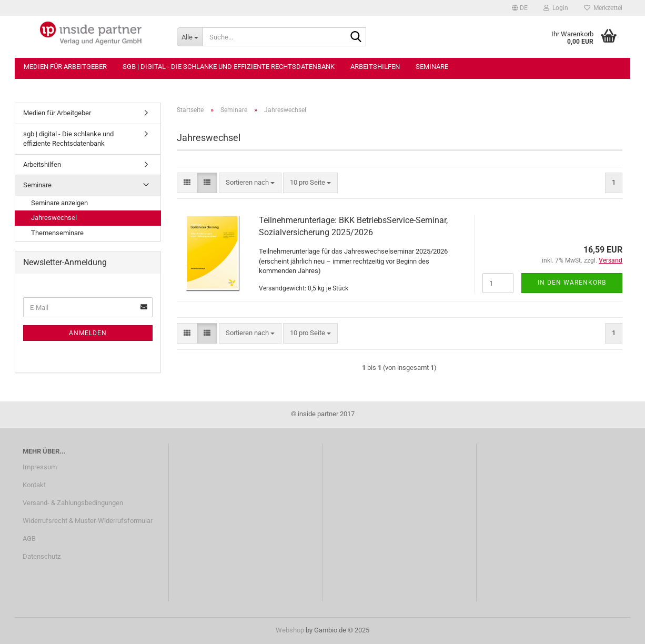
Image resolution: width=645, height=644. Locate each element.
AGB (29, 539)
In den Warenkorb (572, 283)
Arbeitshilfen (375, 67)
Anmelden (88, 333)
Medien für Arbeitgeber (65, 67)
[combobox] (250, 183)
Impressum (40, 467)
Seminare (432, 67)
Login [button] (556, 8)
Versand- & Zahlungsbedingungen (73, 503)
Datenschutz (42, 556)
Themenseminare (57, 233)
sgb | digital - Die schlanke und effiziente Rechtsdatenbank (229, 67)
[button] (520, 8)
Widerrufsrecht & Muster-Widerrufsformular (88, 521)
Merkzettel (603, 8)
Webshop (290, 630)
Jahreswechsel (54, 218)
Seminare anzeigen (59, 203)
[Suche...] (190, 37)
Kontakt (34, 485)
